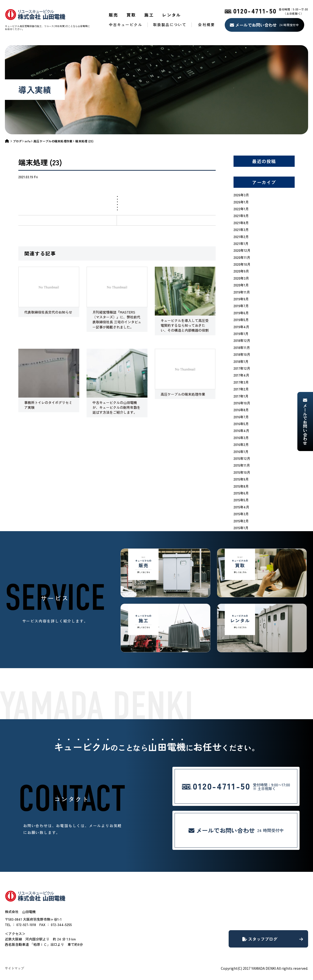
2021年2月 (241, 237)
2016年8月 (241, 410)
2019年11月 (242, 292)
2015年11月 (242, 465)
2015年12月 (242, 458)
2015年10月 (242, 472)
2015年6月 (241, 493)
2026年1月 (241, 202)
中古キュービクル (126, 25)
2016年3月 (241, 438)
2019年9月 (241, 299)
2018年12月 (242, 340)
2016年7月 (241, 417)
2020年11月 (242, 257)
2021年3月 (241, 230)
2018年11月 (242, 348)
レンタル (172, 15)
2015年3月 (241, 514)
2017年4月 (241, 375)
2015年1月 (241, 528)
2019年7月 (241, 306)
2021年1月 (241, 243)
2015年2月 (241, 521)
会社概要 (206, 25)
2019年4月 (241, 327)
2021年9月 (241, 216)
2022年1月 (241, 209)
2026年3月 (241, 195)
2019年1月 (241, 334)
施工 (149, 15)
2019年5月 (241, 320)
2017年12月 (242, 368)
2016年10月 (242, 403)
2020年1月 (241, 285)
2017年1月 (241, 396)
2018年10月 (242, 354)
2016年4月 (241, 431)
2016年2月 (241, 444)
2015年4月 (241, 507)
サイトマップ (14, 968)
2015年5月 (241, 500)
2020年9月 (241, 271)
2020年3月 (241, 278)
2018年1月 (241, 361)
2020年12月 (242, 250)
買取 (131, 15)
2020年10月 (242, 264)
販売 (114, 15)
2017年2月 (241, 389)
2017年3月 (241, 382)
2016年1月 (241, 452)
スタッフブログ (273, 939)
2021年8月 (241, 223)
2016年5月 (241, 424)
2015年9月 (241, 479)
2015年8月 (241, 486)
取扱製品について (170, 25)
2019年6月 (241, 313)
